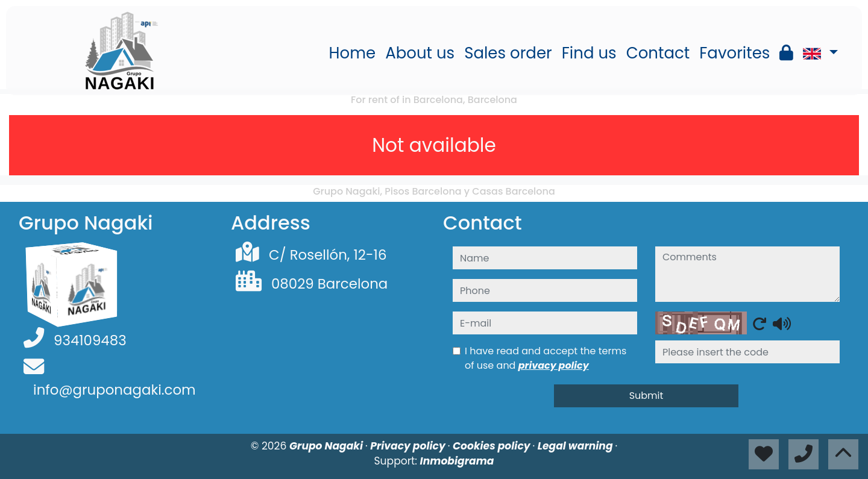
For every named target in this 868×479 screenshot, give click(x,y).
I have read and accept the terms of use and (546, 358)
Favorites (734, 53)
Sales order (508, 53)
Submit (646, 396)
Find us (589, 53)
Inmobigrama (457, 461)
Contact (658, 53)
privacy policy (554, 365)
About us (420, 53)
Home (353, 53)
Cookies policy (493, 446)
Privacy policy (409, 446)
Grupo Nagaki (327, 446)
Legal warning (577, 446)
